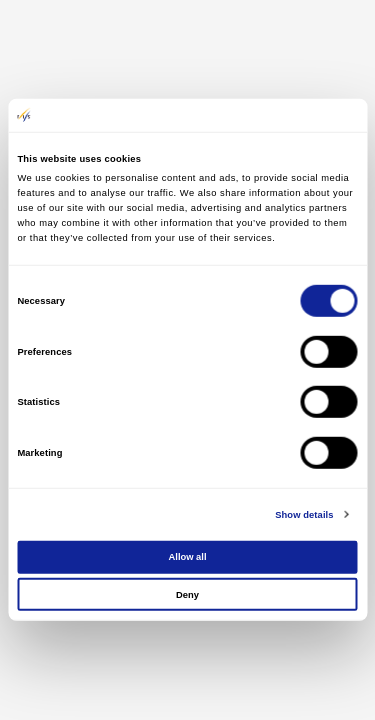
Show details (304, 515)
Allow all (188, 557)
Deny (187, 594)
